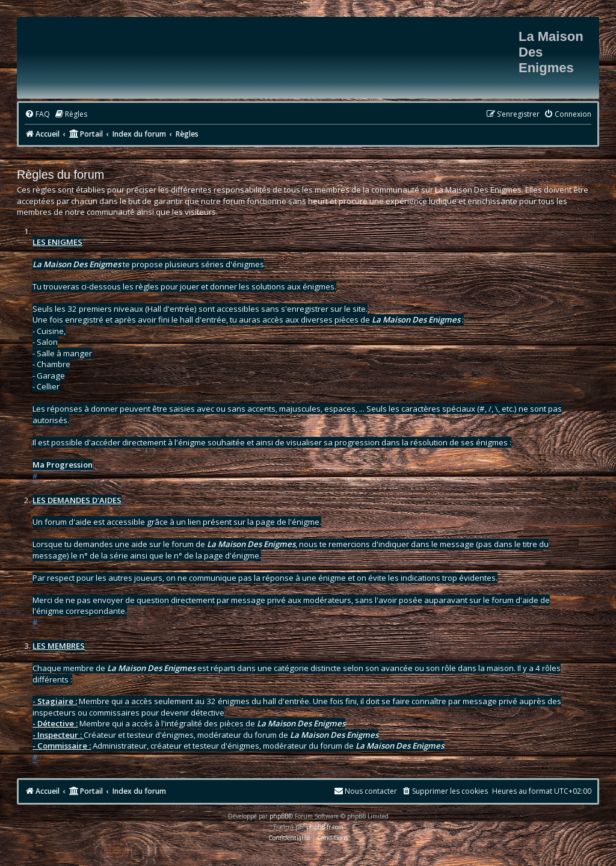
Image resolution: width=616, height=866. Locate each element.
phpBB (279, 816)
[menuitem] (37, 115)
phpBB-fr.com (325, 827)
